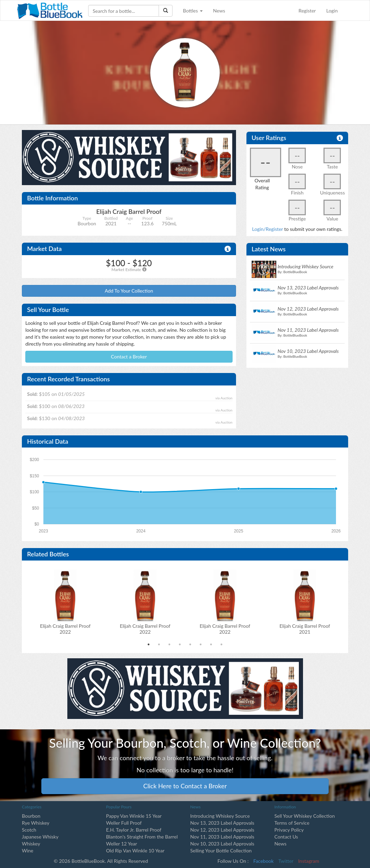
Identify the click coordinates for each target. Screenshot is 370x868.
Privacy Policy (289, 830)
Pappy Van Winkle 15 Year (134, 816)
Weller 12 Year (122, 844)
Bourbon (31, 816)
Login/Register (267, 229)
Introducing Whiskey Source (220, 816)
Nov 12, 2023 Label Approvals (222, 830)
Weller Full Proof (124, 823)
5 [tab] (190, 644)
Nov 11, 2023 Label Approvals (222, 837)
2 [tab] (159, 644)
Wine (28, 850)
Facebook (264, 861)
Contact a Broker (129, 357)
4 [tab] (180, 644)
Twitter (286, 861)
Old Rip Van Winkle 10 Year (135, 850)
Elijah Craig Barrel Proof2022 (65, 629)
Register (307, 11)
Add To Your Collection (129, 291)
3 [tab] (169, 644)
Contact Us (286, 837)
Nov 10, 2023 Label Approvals (222, 844)
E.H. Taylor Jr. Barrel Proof (134, 830)
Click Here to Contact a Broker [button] (185, 786)
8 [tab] (221, 644)
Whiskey (31, 844)
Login (332, 11)
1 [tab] (149, 644)
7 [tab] (211, 644)
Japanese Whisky (40, 837)
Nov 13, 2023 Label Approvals (222, 823)
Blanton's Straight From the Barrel (142, 837)
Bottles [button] (193, 11)
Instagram (309, 861)
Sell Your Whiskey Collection (305, 816)
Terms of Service (292, 823)
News (219, 11)
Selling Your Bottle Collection (221, 850)
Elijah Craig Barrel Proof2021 (305, 629)
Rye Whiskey (36, 823)
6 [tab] (201, 644)
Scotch (29, 830)
